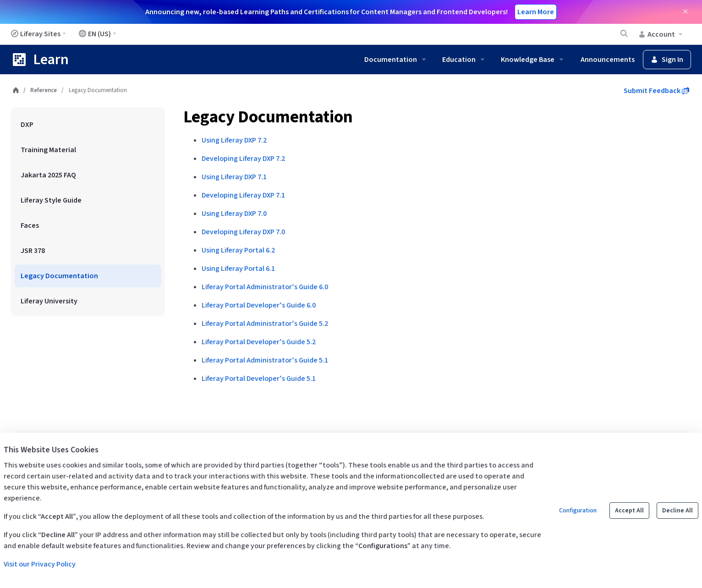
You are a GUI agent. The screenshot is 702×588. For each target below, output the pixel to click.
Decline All (677, 511)
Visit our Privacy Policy (40, 564)
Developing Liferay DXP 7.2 (243, 159)
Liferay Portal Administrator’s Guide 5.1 (265, 360)
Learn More (536, 12)
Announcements (608, 60)
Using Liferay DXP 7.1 (234, 177)
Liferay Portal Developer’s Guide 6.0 (259, 305)
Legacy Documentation (268, 117)
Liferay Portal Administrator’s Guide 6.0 (265, 287)
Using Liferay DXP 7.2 (234, 140)
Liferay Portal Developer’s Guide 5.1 (259, 379)
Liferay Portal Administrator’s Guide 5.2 (265, 324)
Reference (44, 90)
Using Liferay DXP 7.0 (234, 214)
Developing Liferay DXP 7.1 (243, 195)
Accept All (629, 511)
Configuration (578, 511)
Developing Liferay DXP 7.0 (243, 232)
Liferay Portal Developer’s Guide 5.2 (259, 342)
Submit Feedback (656, 91)
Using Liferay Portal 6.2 (238, 250)
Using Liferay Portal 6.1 (238, 269)
